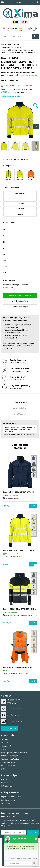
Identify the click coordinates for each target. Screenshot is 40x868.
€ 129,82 (7, 623)
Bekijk (33, 506)
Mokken (4, 783)
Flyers (4, 749)
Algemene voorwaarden (11, 797)
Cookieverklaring (8, 800)
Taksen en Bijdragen (9, 756)
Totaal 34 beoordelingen (13, 31)
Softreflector (7, 786)
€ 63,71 (7, 506)
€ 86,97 (7, 564)
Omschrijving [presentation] (20, 408)
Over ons (5, 743)
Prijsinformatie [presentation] (20, 402)
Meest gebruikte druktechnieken (15, 753)
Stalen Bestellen (8, 762)
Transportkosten (8, 766)
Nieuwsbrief (6, 746)
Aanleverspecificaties (10, 759)
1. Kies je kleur (9, 166)
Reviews (13, 28)
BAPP (3, 769)
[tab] (20, 402)
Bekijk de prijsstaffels (10, 96)
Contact (5, 740)
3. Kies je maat (9, 222)
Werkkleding (13, 44)
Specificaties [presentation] (20, 414)
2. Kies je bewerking (11, 188)
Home (4, 44)
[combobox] (17, 36)
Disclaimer (5, 803)
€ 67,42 (7, 681)
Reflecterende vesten (10, 47)
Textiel (4, 780)
